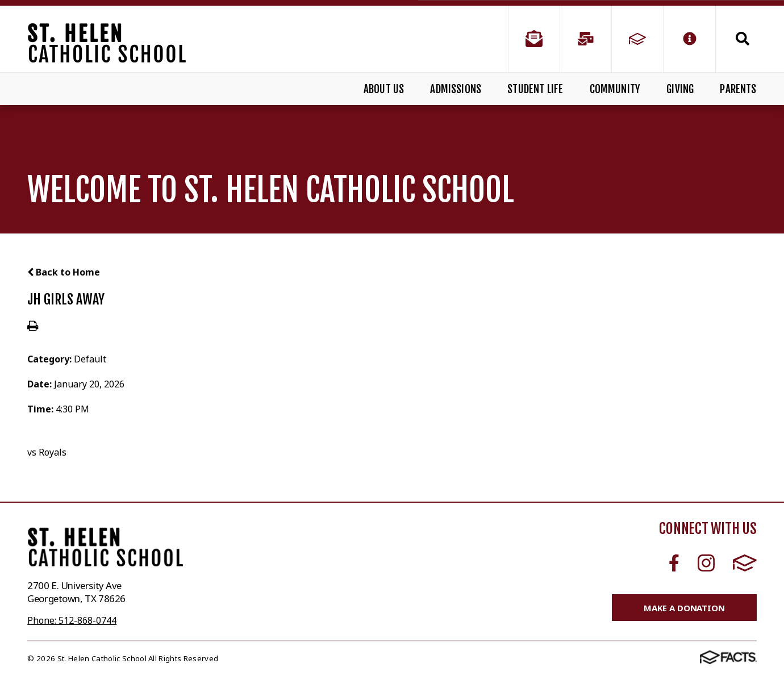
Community (615, 89)
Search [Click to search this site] (743, 39)
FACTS (745, 563)
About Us (384, 89)
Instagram (706, 563)
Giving (680, 89)
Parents (738, 89)
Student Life (535, 89)
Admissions (456, 89)
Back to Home (64, 272)
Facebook (674, 563)
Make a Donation (684, 608)
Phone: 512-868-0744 (72, 620)
